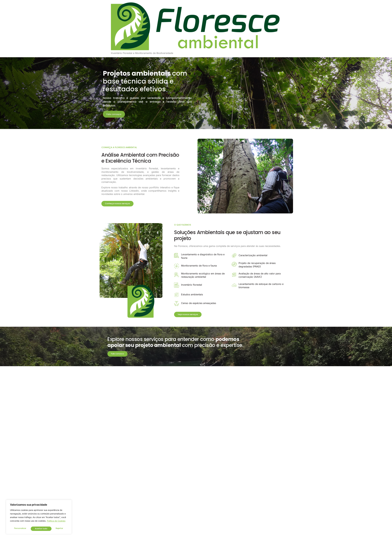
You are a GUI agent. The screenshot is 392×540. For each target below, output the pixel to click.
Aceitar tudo (57, 529)
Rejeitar (39, 529)
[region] (39, 518)
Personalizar (20, 529)
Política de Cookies (56, 522)
